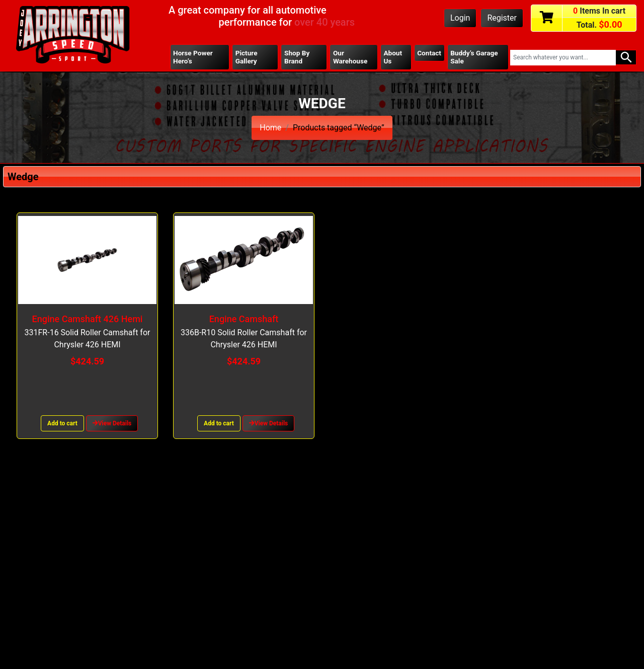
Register (502, 18)
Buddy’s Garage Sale (474, 57)
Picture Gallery (247, 57)
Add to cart (62, 423)
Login (460, 18)
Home (270, 128)
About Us (393, 57)
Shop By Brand (297, 57)
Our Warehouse (350, 57)
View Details (112, 423)
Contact (429, 53)
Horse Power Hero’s (193, 57)
